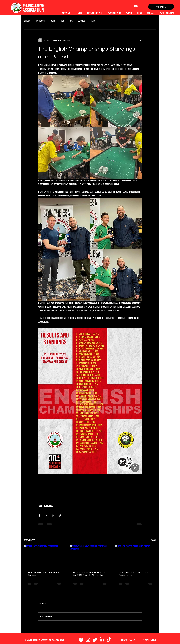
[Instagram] (88, 640)
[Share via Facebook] (39, 515)
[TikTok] (109, 640)
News (62, 21)
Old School (82, 21)
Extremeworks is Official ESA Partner (44, 574)
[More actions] (140, 40)
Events (53, 21)
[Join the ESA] (161, 7)
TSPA (71, 21)
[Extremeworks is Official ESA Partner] (44, 556)
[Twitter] (95, 640)
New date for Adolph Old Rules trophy (133, 574)
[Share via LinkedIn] (53, 515)
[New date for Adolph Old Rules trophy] (136, 556)
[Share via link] (60, 515)
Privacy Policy (128, 640)
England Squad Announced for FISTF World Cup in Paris (89, 574)
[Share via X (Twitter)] (46, 515)
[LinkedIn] (102, 640)
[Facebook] (81, 640)
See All (154, 540)
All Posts (27, 21)
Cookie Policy (150, 640)
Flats (93, 21)
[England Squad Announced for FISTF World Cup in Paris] (90, 556)
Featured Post (40, 21)
